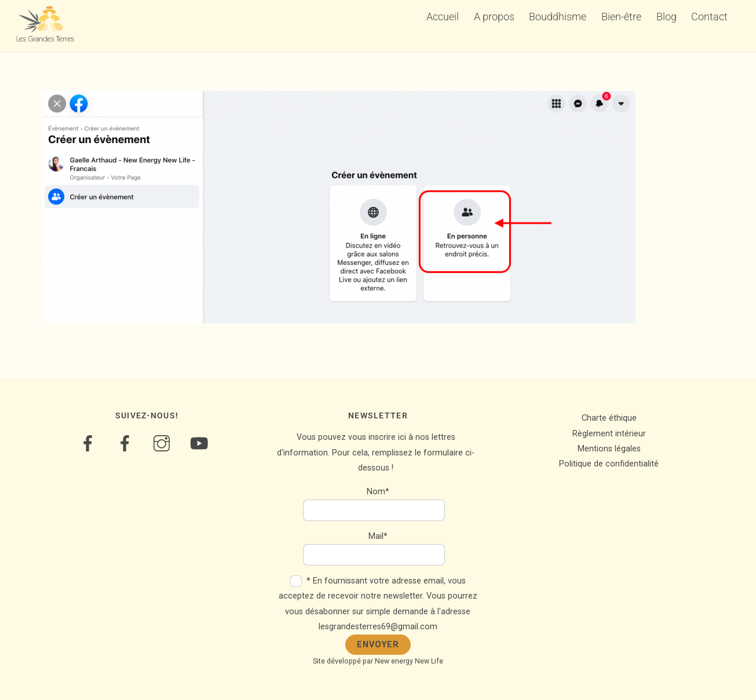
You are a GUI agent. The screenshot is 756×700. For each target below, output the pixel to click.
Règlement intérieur (609, 434)
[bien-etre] (90, 444)
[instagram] (164, 444)
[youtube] (201, 444)
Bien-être (621, 17)
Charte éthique (609, 418)
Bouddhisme (558, 17)
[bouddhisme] (127, 444)
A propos (494, 17)
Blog (666, 17)
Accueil (443, 17)
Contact (709, 17)
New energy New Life (409, 661)
